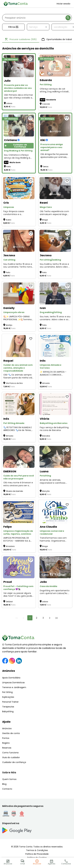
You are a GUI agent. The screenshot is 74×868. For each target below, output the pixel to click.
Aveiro (8, 220)
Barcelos (46, 436)
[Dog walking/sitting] (55, 293)
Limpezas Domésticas (13, 683)
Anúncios (9, 671)
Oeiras (46, 167)
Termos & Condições (37, 850)
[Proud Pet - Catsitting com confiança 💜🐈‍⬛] (19, 567)
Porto (9, 167)
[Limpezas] (19, 188)
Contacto (7, 789)
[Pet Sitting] (55, 66)
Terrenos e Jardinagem (14, 687)
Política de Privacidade (37, 854)
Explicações (8, 697)
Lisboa (9, 103)
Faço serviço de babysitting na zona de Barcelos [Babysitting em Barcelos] (54, 429)
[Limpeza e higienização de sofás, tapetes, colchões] (19, 512)
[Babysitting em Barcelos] (55, 404)
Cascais (46, 104)
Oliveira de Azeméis (14, 491)
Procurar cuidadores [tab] (21, 39)
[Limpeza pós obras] (19, 293)
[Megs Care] (55, 188)
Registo (6, 743)
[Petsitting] (55, 457)
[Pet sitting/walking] (55, 241)
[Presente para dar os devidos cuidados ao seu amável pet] (19, 66)
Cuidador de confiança (14, 762)
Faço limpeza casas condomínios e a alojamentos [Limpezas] (14, 213)
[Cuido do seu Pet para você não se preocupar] (19, 457)
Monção (46, 491)
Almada (46, 383)
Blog (4, 784)
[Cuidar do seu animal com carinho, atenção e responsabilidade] (19, 346)
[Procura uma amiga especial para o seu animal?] (55, 126)
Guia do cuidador (11, 757)
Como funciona (10, 753)
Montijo (9, 325)
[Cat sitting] (19, 241)
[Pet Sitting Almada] (19, 404)
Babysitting (8, 711)
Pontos (6, 738)
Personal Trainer (10, 702)
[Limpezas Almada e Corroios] (55, 346)
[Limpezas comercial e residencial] (55, 512)
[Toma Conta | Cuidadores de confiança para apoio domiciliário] (16, 4)
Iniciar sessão (64, 4)
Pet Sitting (7, 692)
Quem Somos (9, 779)
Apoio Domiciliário (11, 678)
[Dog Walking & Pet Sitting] (19, 126)
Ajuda (6, 722)
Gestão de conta (11, 733)
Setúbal (9, 602)
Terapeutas (8, 707)
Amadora (10, 546)
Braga (45, 220)
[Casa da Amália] (55, 567)
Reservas (7, 748)
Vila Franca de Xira (14, 383)
